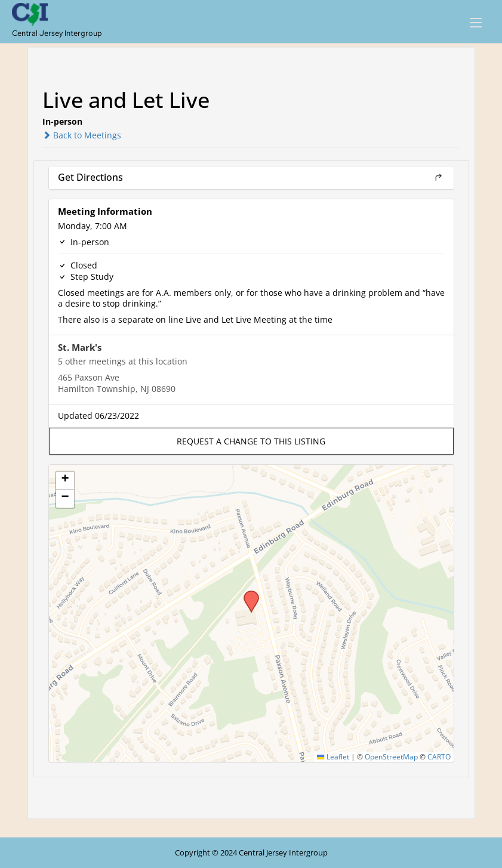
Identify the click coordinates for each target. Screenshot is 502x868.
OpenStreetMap (391, 757)
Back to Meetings (82, 135)
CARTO (439, 757)
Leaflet (333, 757)
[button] (251, 441)
